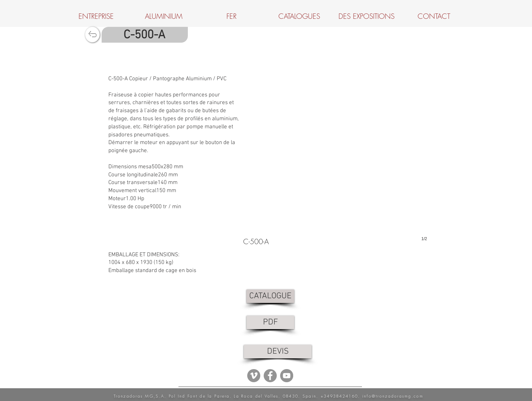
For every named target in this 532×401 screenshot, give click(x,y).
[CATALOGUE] (270, 296)
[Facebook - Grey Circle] (270, 376)
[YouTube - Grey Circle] (287, 376)
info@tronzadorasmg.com (393, 396)
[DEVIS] (278, 352)
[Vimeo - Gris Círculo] (254, 376)
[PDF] (270, 322)
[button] (335, 144)
